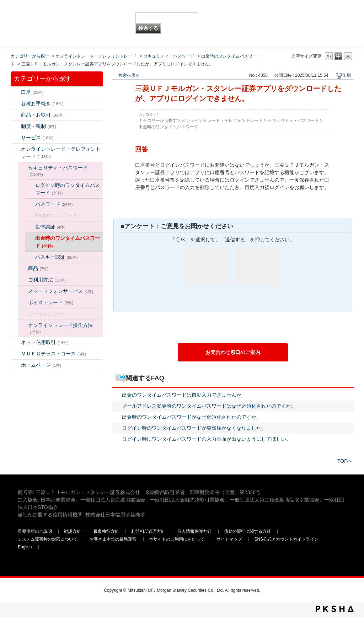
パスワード (54, 204)
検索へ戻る (129, 75)
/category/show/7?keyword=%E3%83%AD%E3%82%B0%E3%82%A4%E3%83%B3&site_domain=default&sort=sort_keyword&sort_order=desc (16, 92)
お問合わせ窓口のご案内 (233, 352)
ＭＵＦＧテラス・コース (54, 354)
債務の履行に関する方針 (247, 531)
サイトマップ (229, 539)
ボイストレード (51, 302)
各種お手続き (42, 103)
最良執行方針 (106, 531)
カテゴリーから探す (30, 56)
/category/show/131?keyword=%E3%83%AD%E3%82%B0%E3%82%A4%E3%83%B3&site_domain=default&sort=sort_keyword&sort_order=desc (16, 354)
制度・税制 (39, 126)
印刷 (347, 75)
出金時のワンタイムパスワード (68, 242)
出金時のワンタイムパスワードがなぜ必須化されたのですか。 (192, 417)
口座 (32, 92)
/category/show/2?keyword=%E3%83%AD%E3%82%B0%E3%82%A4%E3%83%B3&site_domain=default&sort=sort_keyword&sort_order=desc (16, 115)
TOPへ (345, 461)
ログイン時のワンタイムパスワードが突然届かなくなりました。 (194, 428)
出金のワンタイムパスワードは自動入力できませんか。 (184, 395)
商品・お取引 (42, 115)
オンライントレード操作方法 (60, 328)
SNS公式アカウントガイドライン (286, 539)
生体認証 (50, 227)
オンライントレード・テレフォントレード (96, 56)
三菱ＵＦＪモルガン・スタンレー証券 (272, 23)
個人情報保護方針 (194, 531)
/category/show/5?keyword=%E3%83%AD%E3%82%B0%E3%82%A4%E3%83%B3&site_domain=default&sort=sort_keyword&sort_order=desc (16, 104)
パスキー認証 (57, 257)
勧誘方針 (73, 531)
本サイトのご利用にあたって (177, 539)
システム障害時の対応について (48, 539)
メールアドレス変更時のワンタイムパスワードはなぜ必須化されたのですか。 (209, 406)
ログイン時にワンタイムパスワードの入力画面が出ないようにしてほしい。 (207, 439)
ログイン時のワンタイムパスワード (68, 189)
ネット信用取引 (45, 342)
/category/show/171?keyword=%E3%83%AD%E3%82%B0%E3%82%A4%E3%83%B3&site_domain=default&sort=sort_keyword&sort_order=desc (16, 365)
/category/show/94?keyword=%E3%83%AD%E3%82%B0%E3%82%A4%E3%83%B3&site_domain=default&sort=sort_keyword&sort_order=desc (16, 138)
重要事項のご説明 (35, 531)
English (25, 547)
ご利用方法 (47, 280)
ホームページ (41, 365)
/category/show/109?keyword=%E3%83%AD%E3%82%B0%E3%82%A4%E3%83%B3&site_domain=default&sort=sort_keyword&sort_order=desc (16, 342)
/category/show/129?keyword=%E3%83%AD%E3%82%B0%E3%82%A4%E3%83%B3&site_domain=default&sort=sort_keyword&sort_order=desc (23, 168)
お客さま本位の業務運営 (113, 539)
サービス (37, 138)
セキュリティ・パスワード (169, 56)
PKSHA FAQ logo (335, 609)
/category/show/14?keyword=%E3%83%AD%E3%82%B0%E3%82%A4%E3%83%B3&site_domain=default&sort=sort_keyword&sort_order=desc (16, 149)
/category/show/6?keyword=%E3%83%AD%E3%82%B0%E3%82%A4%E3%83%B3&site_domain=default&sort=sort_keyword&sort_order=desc (16, 126)
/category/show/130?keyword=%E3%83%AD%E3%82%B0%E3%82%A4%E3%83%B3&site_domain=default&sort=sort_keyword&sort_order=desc (23, 269)
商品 (38, 268)
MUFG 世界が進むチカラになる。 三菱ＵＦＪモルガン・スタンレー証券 (69, 13)
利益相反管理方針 (148, 531)
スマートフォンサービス (61, 291)
